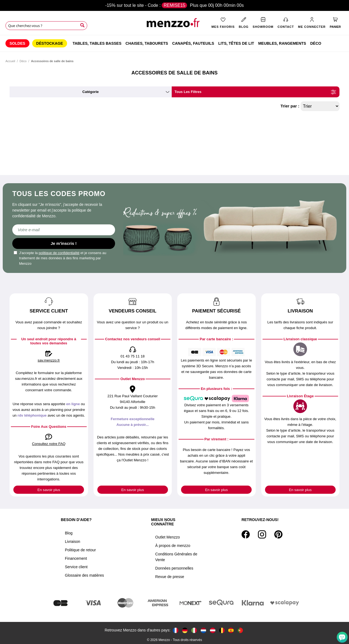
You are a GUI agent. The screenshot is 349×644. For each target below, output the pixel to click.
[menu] (174, 43)
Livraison (73, 541)
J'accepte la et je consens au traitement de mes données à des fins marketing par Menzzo (60, 258)
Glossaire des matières (84, 575)
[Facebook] (246, 534)
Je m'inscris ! (64, 243)
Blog (69, 533)
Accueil (10, 61)
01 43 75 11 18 (133, 356)
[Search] (82, 25)
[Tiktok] (288, 534)
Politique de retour (80, 550)
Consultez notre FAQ (49, 444)
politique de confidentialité (59, 253)
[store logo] (174, 25)
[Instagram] (262, 534)
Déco (23, 61)
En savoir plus (49, 490)
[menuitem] (17, 43)
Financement (76, 558)
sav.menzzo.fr (49, 360)
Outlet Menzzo (167, 537)
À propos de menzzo (173, 546)
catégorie (91, 92)
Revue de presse (170, 577)
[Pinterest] (278, 534)
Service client (76, 567)
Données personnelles (174, 568)
